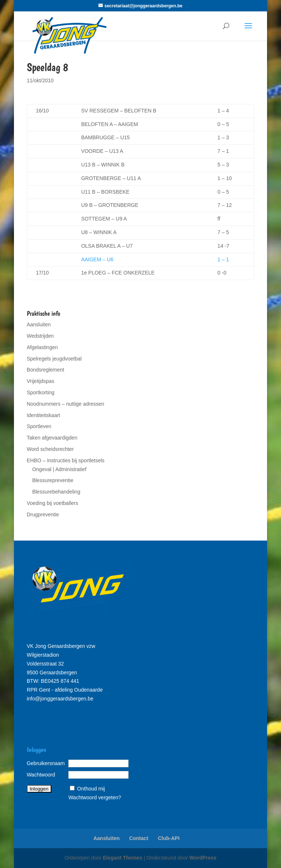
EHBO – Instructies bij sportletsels (66, 460)
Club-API (169, 838)
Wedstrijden (40, 336)
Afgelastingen (42, 347)
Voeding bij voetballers (53, 503)
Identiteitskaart (44, 415)
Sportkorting (41, 392)
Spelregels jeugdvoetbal (54, 359)
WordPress (203, 858)
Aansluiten (39, 324)
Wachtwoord (41, 775)
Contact (139, 838)
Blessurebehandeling (56, 492)
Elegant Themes (123, 858)
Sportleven (39, 426)
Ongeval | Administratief (60, 469)
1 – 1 (223, 259)
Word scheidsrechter (50, 449)
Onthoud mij (91, 789)
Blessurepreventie (53, 480)
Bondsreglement (46, 370)
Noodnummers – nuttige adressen (66, 404)
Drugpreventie (43, 514)
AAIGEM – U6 (97, 259)
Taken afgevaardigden (52, 438)
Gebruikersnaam (46, 763)
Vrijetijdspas (41, 381)
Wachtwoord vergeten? (95, 797)
